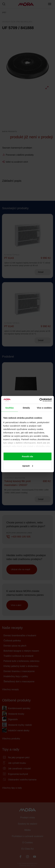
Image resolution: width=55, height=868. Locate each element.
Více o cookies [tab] (44, 408)
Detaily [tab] (26, 408)
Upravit (28, 466)
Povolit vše (27, 456)
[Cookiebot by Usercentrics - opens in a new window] (40, 400)
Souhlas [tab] (10, 408)
